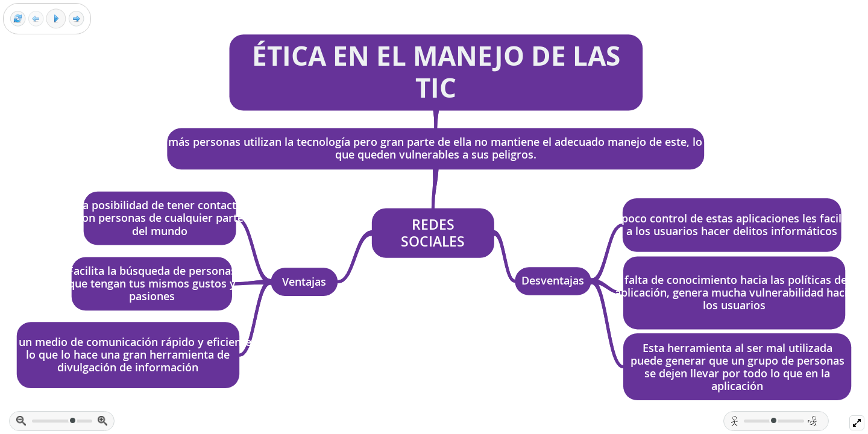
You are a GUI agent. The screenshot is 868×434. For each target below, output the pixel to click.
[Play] (56, 19)
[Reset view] (18, 19)
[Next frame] (76, 19)
